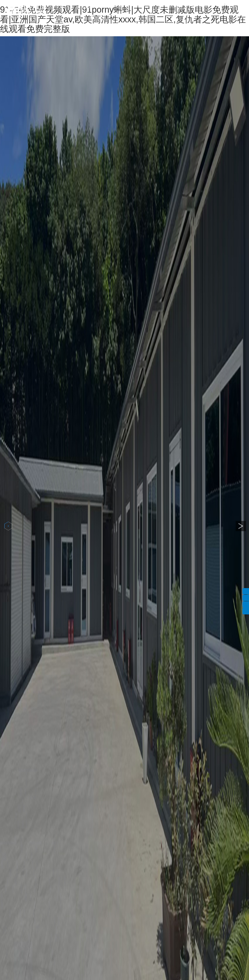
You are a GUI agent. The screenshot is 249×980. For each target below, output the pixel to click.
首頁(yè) (88, 6)
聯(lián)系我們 (200, 6)
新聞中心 (173, 6)
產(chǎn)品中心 (146, 6)
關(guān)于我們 (115, 6)
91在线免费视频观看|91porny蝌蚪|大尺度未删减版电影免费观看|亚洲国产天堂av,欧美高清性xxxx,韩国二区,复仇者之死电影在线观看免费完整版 (123, 19)
